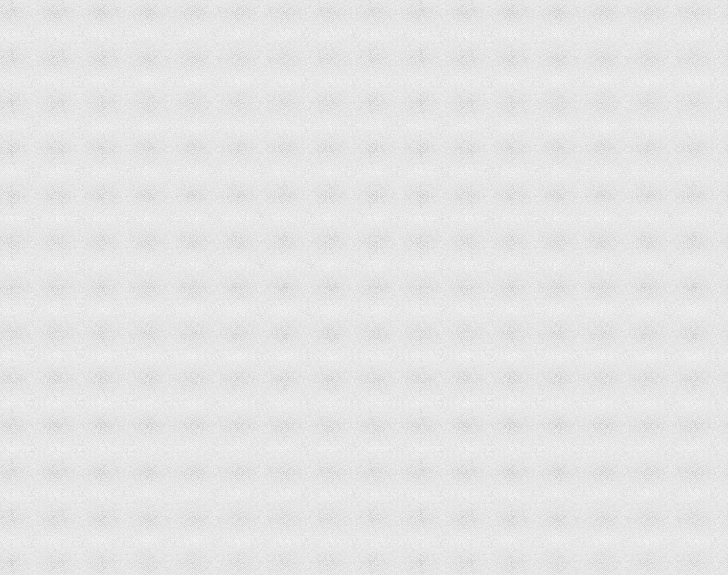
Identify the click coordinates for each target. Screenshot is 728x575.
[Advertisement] (598, 249)
